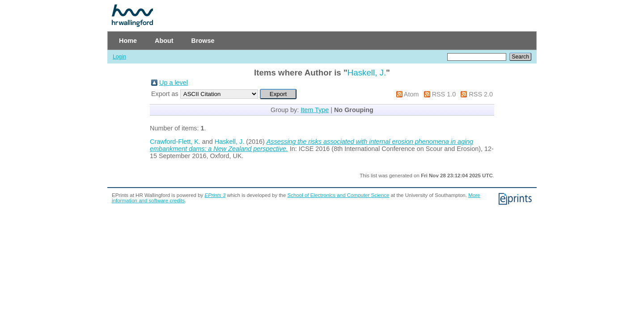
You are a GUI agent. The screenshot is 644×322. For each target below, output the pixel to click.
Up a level (174, 83)
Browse (203, 41)
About (164, 41)
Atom (411, 94)
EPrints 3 (215, 195)
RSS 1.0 (444, 94)
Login (119, 57)
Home (128, 41)
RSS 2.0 (481, 94)
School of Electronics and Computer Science (339, 195)
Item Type (315, 110)
